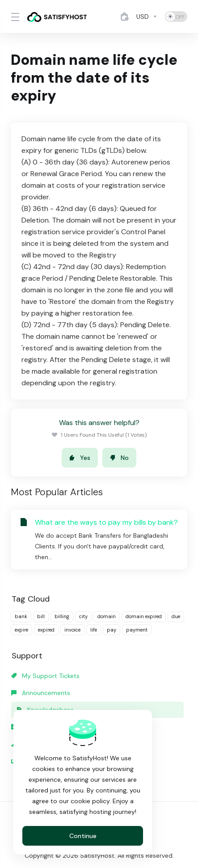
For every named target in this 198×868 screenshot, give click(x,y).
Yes (80, 458)
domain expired (144, 616)
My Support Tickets (45, 676)
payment (137, 630)
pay (112, 630)
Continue (83, 836)
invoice (72, 630)
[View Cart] (125, 17)
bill (41, 616)
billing (62, 616)
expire (21, 630)
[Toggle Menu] (14, 17)
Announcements (41, 693)
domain (107, 616)
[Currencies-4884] (147, 17)
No (119, 458)
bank (21, 616)
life (94, 630)
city (83, 616)
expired (46, 630)
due (176, 616)
